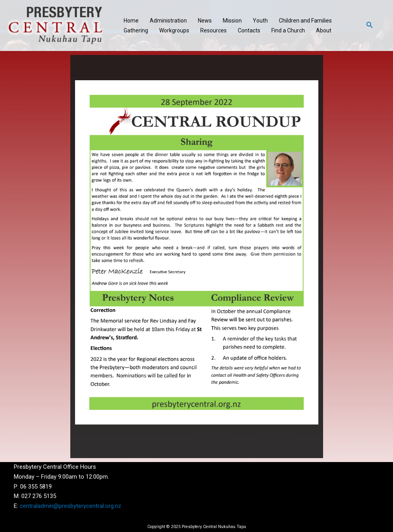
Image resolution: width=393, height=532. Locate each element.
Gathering (136, 30)
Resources (213, 30)
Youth (260, 21)
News (205, 21)
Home (131, 21)
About (324, 30)
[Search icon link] (370, 25)
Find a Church (288, 30)
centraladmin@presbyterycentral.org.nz (71, 506)
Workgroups (174, 30)
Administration (168, 21)
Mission (232, 21)
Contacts (249, 30)
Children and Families (305, 21)
